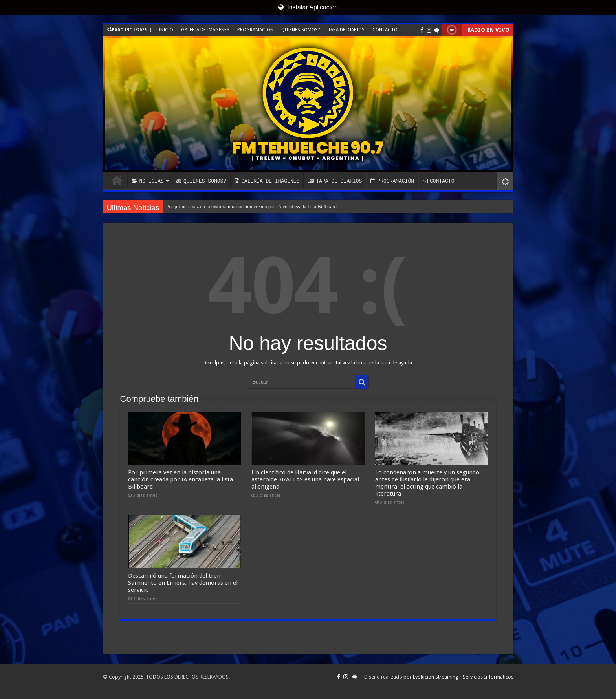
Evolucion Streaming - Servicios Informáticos (463, 677)
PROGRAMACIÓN (255, 30)
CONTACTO (385, 30)
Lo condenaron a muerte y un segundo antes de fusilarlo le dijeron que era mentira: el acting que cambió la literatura (427, 483)
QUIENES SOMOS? (301, 30)
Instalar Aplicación (308, 7)
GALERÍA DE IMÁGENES (205, 30)
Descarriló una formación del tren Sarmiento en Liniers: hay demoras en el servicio (183, 583)
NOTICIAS (148, 181)
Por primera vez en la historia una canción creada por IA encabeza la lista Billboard (251, 206)
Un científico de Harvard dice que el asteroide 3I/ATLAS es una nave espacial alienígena (305, 479)
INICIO (166, 30)
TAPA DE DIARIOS (346, 30)
